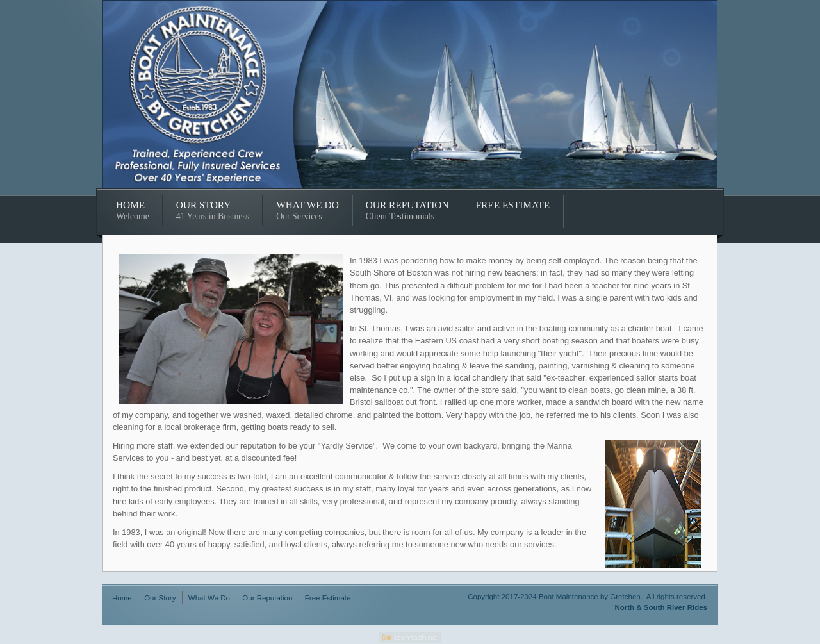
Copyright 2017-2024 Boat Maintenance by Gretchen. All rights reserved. (587, 597)
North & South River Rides (661, 607)
